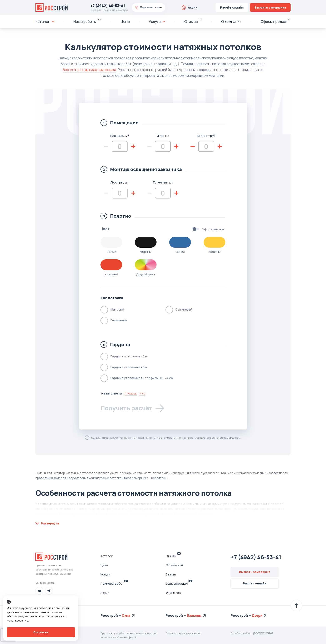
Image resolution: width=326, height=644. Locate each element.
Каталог (107, 556)
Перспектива (263, 633)
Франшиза (173, 593)
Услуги (105, 574)
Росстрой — (111, 615)
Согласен (41, 632)
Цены (104, 565)
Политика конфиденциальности (183, 633)
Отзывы (173, 556)
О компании (174, 565)
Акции (193, 7)
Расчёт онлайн (232, 7)
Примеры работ (114, 583)
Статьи (171, 574)
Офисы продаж (179, 583)
